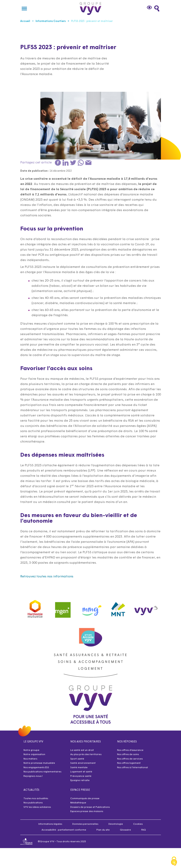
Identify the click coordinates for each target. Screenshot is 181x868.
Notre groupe (31, 750)
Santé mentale (79, 768)
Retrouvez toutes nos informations (47, 577)
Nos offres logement (129, 763)
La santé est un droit (82, 750)
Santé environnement (83, 763)
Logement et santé (81, 772)
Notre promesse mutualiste (39, 763)
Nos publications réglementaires (42, 772)
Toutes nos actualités (36, 799)
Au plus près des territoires (86, 754)
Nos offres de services (130, 759)
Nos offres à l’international (132, 768)
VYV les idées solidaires (37, 807)
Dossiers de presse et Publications (90, 807)
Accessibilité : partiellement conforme (64, 830)
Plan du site (103, 830)
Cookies (138, 824)
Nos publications (33, 803)
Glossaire (125, 830)
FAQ (144, 830)
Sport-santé (77, 759)
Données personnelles (85, 824)
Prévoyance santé (81, 776)
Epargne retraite (80, 780)
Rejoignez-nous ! (33, 776)
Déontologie (116, 824)
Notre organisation (34, 754)
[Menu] (24, 8)
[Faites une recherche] (157, 8)
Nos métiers (30, 759)
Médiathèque (78, 803)
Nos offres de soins (128, 754)
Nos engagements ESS (36, 768)
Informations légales (50, 824)
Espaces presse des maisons (87, 811)
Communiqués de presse (85, 799)
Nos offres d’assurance (130, 750)
